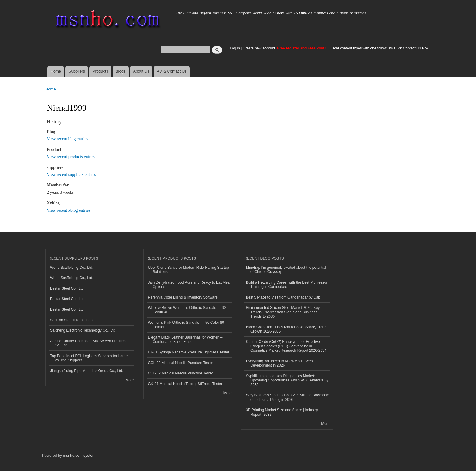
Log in (235, 48)
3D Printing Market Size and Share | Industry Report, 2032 (282, 412)
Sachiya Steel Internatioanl (72, 320)
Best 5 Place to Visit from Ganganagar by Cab (283, 297)
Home (56, 71)
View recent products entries (71, 157)
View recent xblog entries (68, 210)
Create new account (260, 48)
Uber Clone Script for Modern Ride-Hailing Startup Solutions (189, 270)
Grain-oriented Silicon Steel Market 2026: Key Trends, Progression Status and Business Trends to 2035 (283, 312)
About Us (141, 71)
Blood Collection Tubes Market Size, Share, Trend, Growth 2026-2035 (287, 329)
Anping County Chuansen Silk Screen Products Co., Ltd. (88, 343)
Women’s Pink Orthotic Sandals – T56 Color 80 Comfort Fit (186, 325)
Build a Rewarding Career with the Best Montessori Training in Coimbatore (287, 285)
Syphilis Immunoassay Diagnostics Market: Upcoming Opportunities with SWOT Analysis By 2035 (287, 380)
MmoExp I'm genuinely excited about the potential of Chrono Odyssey (286, 270)
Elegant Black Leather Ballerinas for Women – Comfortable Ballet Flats (185, 340)
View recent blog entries (67, 139)
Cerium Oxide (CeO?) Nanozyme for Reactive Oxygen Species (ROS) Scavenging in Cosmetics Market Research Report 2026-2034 (286, 346)
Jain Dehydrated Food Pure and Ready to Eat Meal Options (189, 285)
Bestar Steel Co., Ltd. (67, 288)
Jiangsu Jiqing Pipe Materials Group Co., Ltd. (87, 371)
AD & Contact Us (172, 71)
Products (100, 71)
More (129, 380)
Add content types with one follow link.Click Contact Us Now (381, 48)
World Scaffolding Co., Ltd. (72, 268)
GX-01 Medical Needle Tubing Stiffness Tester (185, 384)
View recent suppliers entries (71, 174)
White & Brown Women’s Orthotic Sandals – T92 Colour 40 (187, 310)
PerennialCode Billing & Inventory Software (183, 297)
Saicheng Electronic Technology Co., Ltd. (83, 330)
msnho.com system (79, 456)
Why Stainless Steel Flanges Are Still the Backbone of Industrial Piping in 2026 (287, 397)
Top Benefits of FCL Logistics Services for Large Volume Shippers (89, 358)
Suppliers (77, 71)
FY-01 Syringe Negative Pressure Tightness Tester (189, 352)
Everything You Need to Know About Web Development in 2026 (279, 363)
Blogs (121, 71)
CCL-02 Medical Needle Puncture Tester (181, 363)
